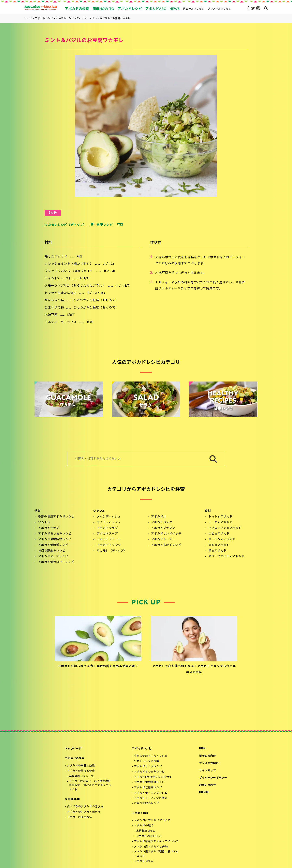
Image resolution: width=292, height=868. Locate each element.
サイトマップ (208, 771)
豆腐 (120, 225)
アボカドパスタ (162, 522)
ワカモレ (44, 522)
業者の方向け (208, 756)
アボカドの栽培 (144, 826)
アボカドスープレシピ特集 (151, 798)
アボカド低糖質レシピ (53, 545)
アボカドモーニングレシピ (151, 793)
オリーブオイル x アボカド (226, 557)
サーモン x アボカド (222, 540)
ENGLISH (204, 792)
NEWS (202, 749)
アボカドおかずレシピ (166, 545)
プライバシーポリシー (213, 778)
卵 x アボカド (217, 551)
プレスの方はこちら (220, 9)
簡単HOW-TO (72, 799)
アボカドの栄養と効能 (81, 766)
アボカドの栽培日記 (149, 836)
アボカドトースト (163, 540)
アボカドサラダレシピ (148, 767)
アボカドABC (140, 813)
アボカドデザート (109, 540)
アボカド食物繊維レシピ (55, 540)
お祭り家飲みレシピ (52, 551)
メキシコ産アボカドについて (152, 820)
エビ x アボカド (219, 534)
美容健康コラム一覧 (82, 776)
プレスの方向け (209, 763)
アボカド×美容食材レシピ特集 (153, 777)
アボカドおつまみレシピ (55, 534)
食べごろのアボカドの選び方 (85, 807)
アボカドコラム (144, 861)
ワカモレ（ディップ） (112, 551)
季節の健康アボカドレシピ (56, 517)
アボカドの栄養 (75, 758)
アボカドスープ (107, 534)
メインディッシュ (109, 517)
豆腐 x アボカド (219, 545)
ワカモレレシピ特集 (147, 761)
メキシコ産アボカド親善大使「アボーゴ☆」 (156, 854)
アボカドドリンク (109, 545)
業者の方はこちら (194, 9)
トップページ (73, 749)
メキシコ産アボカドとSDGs (151, 847)
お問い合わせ (208, 785)
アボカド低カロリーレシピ (56, 562)
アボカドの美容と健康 (81, 771)
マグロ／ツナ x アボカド (225, 528)
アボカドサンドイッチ (166, 534)
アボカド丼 (159, 517)
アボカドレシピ (142, 749)
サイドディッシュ (109, 522)
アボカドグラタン (163, 528)
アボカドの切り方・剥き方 (84, 812)
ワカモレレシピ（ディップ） (65, 225)
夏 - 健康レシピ (102, 225)
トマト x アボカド (220, 517)
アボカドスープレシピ (53, 557)
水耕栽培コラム (146, 831)
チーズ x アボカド (220, 522)
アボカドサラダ (49, 528)
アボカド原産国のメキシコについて (156, 842)
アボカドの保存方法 (79, 817)
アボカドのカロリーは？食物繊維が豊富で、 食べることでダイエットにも (90, 785)
